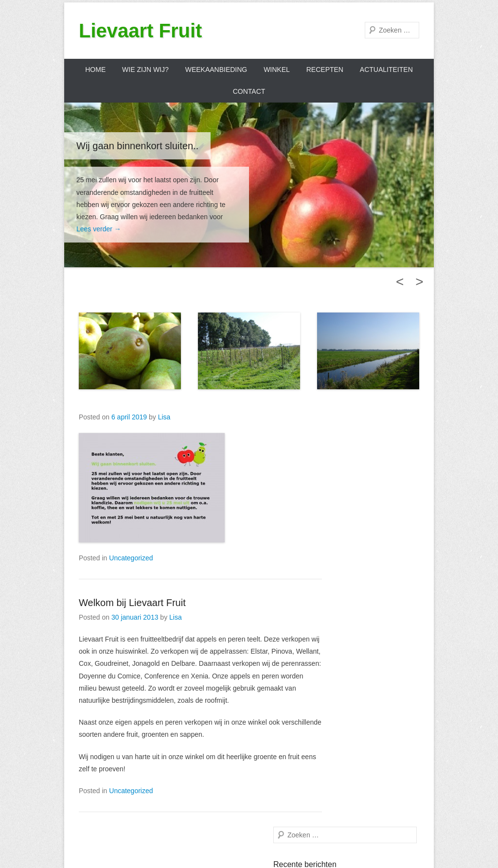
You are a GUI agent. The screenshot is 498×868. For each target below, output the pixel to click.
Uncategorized (131, 558)
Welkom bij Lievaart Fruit (132, 603)
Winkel (277, 69)
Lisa (164, 417)
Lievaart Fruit (140, 31)
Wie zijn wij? (145, 69)
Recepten (325, 69)
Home (95, 69)
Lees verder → (99, 229)
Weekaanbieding (216, 69)
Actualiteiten (386, 69)
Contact (249, 91)
